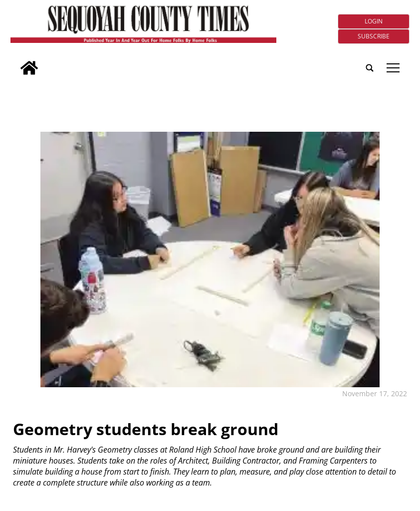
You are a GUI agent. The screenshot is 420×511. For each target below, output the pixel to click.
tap (393, 68)
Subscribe (374, 36)
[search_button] (14, 61)
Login (374, 21)
